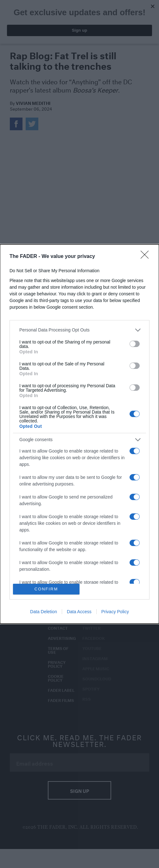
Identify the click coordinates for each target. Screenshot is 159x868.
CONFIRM (46, 589)
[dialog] (79, 434)
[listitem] (79, 330)
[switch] (135, 344)
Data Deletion (44, 612)
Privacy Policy (115, 612)
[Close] (147, 257)
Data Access (79, 612)
